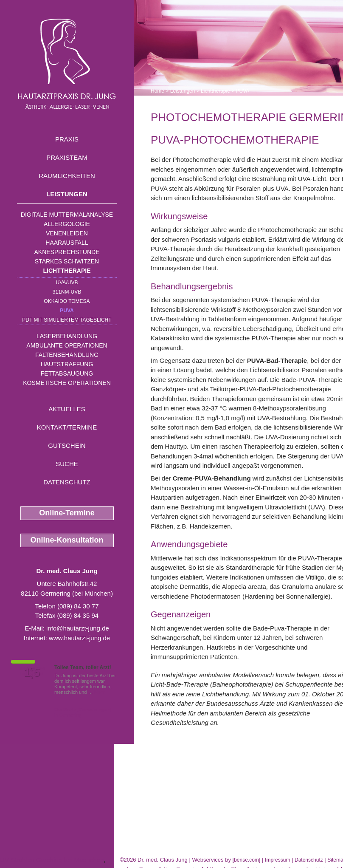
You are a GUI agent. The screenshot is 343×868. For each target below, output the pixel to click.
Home (157, 91)
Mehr (100, 692)
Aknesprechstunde (67, 252)
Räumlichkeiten (67, 176)
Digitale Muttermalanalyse (67, 215)
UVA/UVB (67, 283)
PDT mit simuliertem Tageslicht (67, 320)
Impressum (277, 860)
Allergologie (67, 224)
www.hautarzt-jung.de (79, 638)
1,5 (32, 673)
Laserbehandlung (67, 336)
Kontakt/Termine (67, 427)
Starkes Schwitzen (67, 261)
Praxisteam (67, 157)
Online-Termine (67, 513)
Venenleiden (67, 233)
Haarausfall (67, 243)
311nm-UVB (67, 292)
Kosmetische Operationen (67, 383)
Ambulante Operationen (67, 345)
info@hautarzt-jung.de (78, 628)
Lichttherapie (67, 271)
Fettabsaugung (67, 373)
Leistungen (67, 194)
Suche (67, 464)
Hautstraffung (67, 364)
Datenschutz (67, 482)
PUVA (67, 311)
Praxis (67, 139)
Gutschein (67, 445)
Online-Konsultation (67, 540)
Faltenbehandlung (67, 355)
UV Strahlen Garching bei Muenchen (52, 860)
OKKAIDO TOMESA (67, 301)
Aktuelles (67, 409)
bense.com (246, 860)
